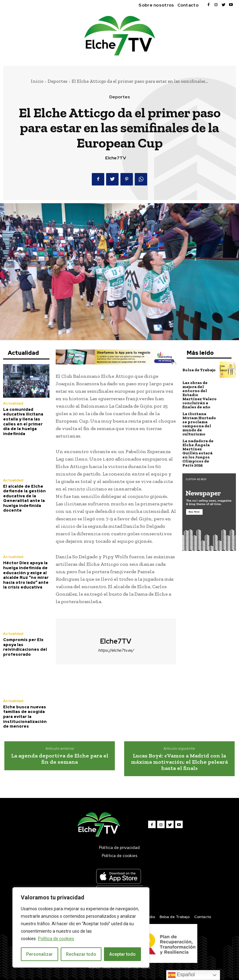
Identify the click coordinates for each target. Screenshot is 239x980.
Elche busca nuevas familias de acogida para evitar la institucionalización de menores (25, 717)
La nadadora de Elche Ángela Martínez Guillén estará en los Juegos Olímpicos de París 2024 (198, 453)
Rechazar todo (81, 954)
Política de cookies (56, 939)
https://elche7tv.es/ (116, 650)
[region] (81, 927)
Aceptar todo (122, 954)
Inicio (37, 81)
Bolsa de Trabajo (199, 370)
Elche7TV (116, 158)
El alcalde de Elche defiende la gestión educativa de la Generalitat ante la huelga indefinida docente (24, 498)
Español (181, 975)
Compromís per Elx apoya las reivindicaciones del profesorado (25, 647)
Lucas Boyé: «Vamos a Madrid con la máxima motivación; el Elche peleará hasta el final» (179, 762)
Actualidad (13, 403)
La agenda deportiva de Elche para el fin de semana (60, 759)
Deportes (58, 81)
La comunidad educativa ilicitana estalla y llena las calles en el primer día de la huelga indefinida (23, 422)
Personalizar (40, 954)
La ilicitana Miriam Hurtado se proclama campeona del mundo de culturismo (199, 424)
